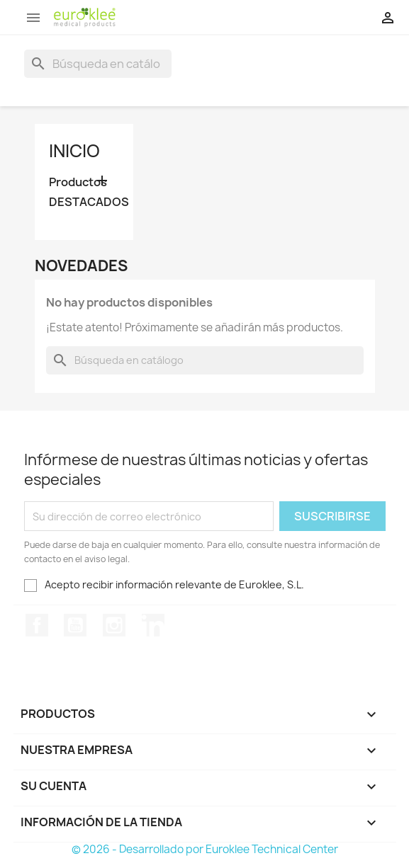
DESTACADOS (84, 202)
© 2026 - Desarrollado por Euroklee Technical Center (205, 849)
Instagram (114, 625)
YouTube (75, 625)
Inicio (74, 151)
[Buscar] (98, 64)
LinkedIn (153, 625)
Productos (78, 182)
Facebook (37, 625)
